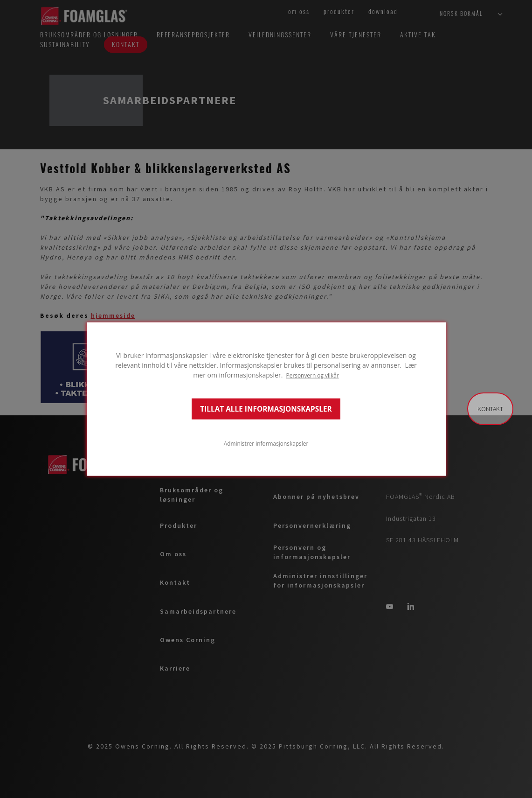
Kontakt (490, 409)
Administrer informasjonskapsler (266, 443)
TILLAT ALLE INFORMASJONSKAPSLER (266, 409)
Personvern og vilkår (313, 375)
